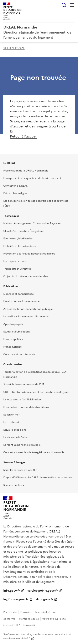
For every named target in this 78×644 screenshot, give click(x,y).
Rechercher (64, 5)
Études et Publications (17, 332)
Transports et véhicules (17, 269)
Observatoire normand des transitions (26, 407)
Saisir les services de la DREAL (21, 470)
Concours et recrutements (19, 354)
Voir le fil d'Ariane (14, 48)
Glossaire (26, 612)
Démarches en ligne (15, 193)
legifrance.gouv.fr (16, 599)
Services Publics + (14, 485)
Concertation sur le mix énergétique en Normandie (34, 452)
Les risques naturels (15, 261)
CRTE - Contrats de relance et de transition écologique (36, 392)
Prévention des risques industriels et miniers (29, 254)
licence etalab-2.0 (20, 639)
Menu (72, 5)
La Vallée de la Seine (15, 437)
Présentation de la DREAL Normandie (26, 171)
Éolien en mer (11, 415)
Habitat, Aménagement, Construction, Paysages (32, 223)
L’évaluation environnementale (21, 301)
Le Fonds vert (11, 422)
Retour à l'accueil (24, 136)
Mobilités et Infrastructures (20, 246)
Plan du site (10, 612)
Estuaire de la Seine (15, 430)
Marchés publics (13, 339)
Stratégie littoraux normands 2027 (24, 384)
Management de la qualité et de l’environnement (32, 178)
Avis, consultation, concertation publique (28, 309)
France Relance (12, 347)
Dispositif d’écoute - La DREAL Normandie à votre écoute (38, 478)
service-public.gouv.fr (43, 591)
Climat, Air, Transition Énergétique (24, 231)
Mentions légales (29, 619)
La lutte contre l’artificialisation (22, 400)
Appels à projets (13, 324)
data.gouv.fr (45, 599)
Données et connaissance (19, 294)
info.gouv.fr (12, 591)
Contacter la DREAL (15, 186)
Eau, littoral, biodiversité (18, 239)
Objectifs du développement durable (26, 276)
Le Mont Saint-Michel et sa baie (22, 445)
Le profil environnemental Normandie (26, 317)
